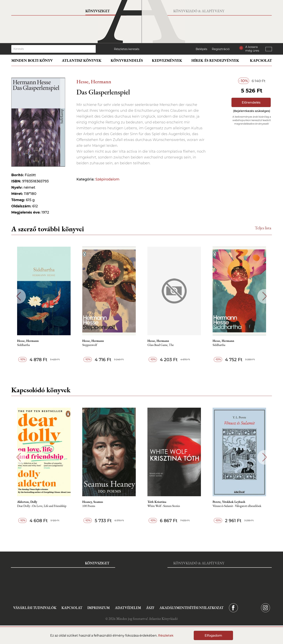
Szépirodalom (107, 179)
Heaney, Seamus (93, 502)
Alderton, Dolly (27, 502)
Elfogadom (213, 636)
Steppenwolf (90, 345)
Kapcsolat (261, 60)
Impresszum (99, 608)
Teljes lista (263, 228)
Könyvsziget (98, 11)
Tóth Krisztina (157, 502)
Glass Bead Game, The (161, 345)
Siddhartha (23, 345)
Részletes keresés (127, 49)
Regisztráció (221, 49)
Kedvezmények (167, 60)
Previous (19, 296)
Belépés (201, 49)
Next (265, 296)
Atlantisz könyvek (82, 60)
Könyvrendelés (127, 60)
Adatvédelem (128, 608)
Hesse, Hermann (94, 81)
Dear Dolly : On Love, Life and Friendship (42, 506)
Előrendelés (251, 102)
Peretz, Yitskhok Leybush (229, 502)
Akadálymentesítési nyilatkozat (191, 608)
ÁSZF (150, 608)
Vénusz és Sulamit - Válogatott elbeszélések (237, 506)
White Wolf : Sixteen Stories (164, 506)
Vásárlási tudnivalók (35, 608)
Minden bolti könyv (32, 60)
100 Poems (89, 506)
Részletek (166, 636)
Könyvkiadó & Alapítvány (199, 11)
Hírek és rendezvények (215, 60)
